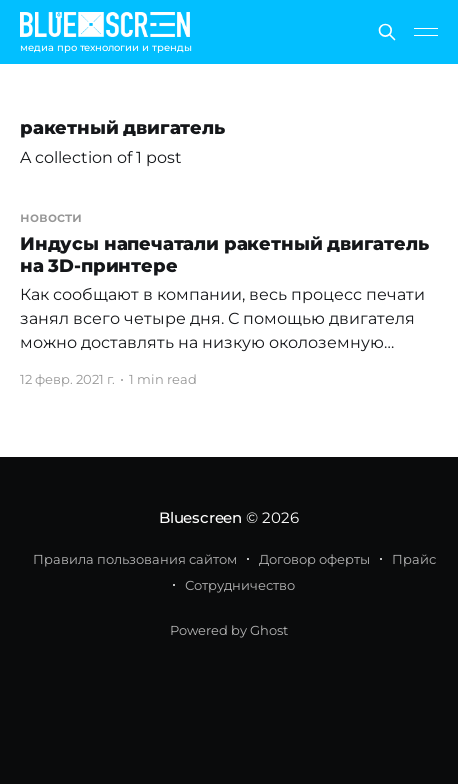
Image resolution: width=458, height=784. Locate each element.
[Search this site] (387, 32)
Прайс (414, 559)
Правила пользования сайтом (135, 559)
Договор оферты (314, 559)
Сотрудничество (240, 585)
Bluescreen (200, 517)
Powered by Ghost (229, 630)
